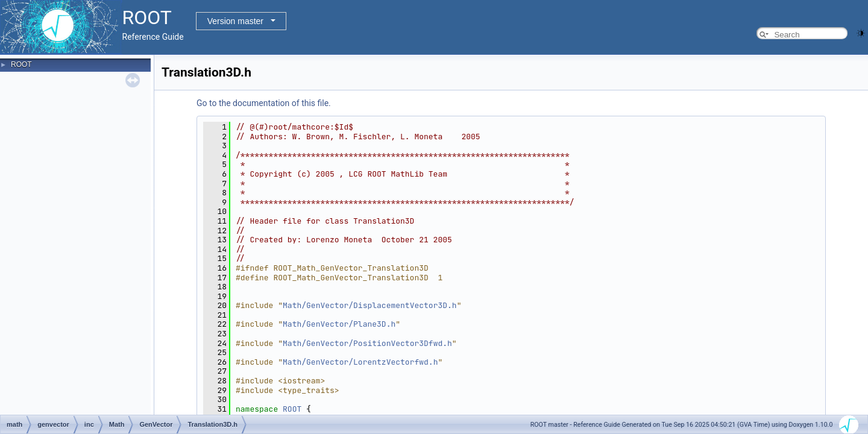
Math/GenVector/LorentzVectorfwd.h (360, 362)
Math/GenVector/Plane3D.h (339, 324)
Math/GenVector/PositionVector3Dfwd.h (367, 343)
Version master (235, 21)
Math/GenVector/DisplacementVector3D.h (370, 305)
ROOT (21, 64)
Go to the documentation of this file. (264, 103)
